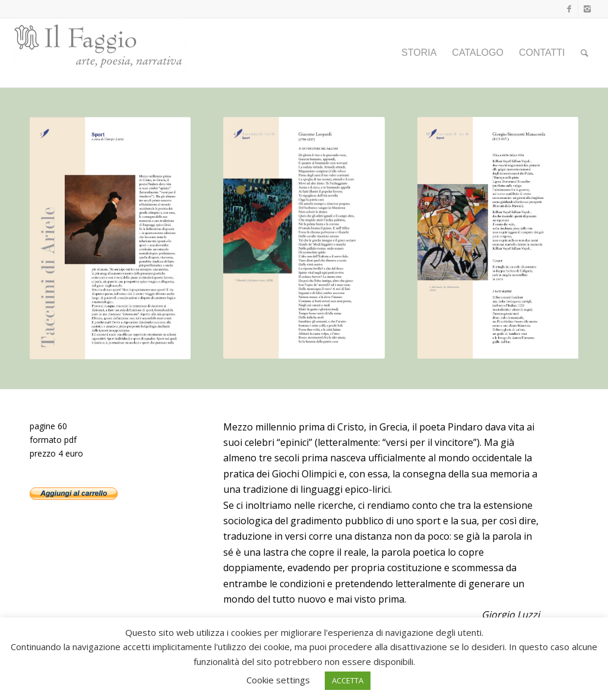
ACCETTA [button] (348, 680)
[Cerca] (585, 53)
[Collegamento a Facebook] (569, 9)
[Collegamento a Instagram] (587, 9)
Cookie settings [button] (278, 680)
